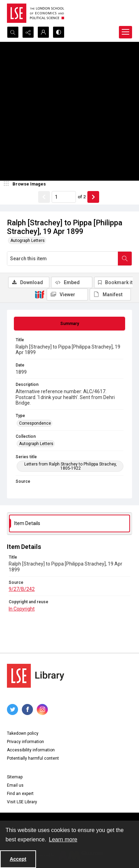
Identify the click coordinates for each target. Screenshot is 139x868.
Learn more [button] (63, 839)
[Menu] (125, 32)
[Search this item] (63, 259)
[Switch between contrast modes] (59, 32)
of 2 (82, 197)
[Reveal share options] (28, 32)
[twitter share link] (12, 709)
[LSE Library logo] (36, 676)
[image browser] (26, 184)
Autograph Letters (28, 241)
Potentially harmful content (33, 758)
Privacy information (25, 742)
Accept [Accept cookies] (18, 859)
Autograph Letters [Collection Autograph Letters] (36, 444)
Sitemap (15, 777)
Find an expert (20, 794)
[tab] (69, 324)
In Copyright (22, 609)
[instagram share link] (42, 709)
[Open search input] (13, 32)
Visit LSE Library (22, 802)
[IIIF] (40, 294)
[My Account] (43, 32)
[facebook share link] (27, 709)
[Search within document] (125, 259)
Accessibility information (31, 750)
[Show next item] (93, 197)
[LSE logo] (36, 13)
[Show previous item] (44, 197)
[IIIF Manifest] (110, 295)
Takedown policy (23, 733)
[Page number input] (64, 197)
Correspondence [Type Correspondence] (35, 423)
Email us (15, 785)
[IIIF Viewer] (67, 295)
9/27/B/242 (22, 589)
